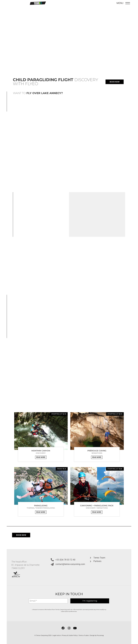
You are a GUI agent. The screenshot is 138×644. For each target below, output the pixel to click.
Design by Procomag (97, 635)
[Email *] (48, 601)
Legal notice (57, 635)
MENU (120, 3)
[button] (41, 457)
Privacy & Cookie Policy (70, 635)
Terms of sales (84, 635)
